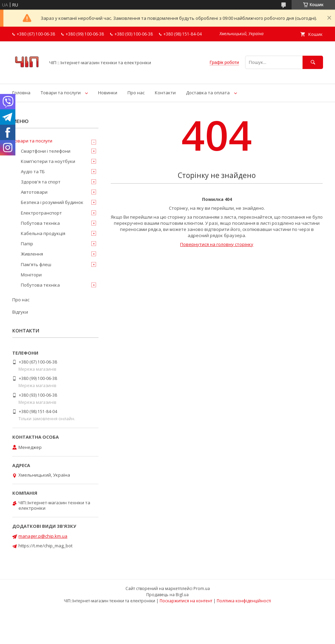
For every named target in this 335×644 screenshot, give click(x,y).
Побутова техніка (40, 223)
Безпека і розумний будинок (52, 202)
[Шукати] (313, 62)
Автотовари (34, 192)
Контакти (165, 93)
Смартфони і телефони (46, 151)
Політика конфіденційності (244, 601)
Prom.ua (202, 588)
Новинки (108, 93)
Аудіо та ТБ (33, 172)
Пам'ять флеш (36, 264)
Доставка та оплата (208, 93)
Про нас (136, 93)
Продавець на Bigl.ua (167, 595)
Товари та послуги (61, 93)
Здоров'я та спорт (41, 182)
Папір (27, 244)
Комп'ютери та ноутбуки (48, 161)
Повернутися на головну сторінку (217, 244)
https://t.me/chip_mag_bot (45, 546)
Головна (21, 93)
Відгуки (20, 312)
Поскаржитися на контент (186, 601)
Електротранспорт (41, 213)
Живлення (32, 254)
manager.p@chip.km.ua (43, 536)
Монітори (31, 275)
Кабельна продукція (43, 233)
